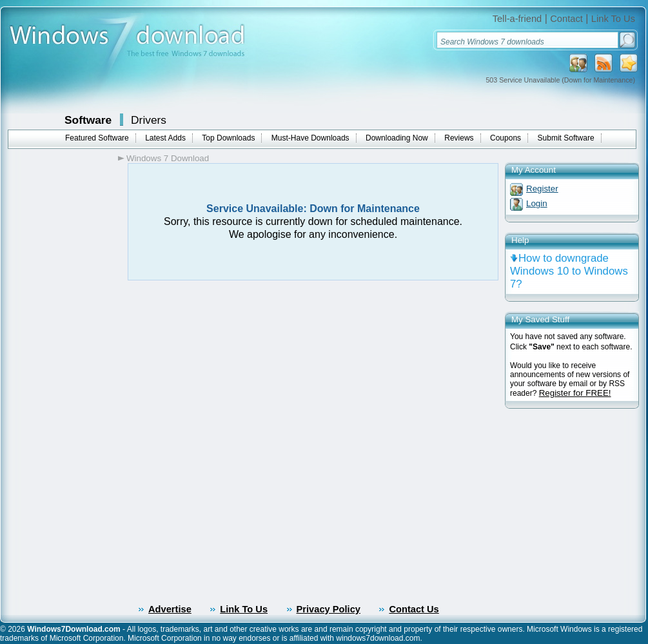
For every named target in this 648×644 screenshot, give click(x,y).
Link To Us (613, 19)
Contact (566, 19)
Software (88, 120)
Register (542, 189)
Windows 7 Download (168, 158)
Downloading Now (397, 138)
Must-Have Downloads (310, 138)
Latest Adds (165, 138)
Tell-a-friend (517, 19)
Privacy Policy (329, 609)
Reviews (459, 138)
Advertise (170, 609)
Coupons (506, 138)
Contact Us (414, 609)
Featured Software (97, 138)
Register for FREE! (575, 393)
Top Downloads (228, 138)
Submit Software (566, 138)
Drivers (149, 120)
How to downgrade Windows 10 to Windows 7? (569, 271)
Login (537, 203)
